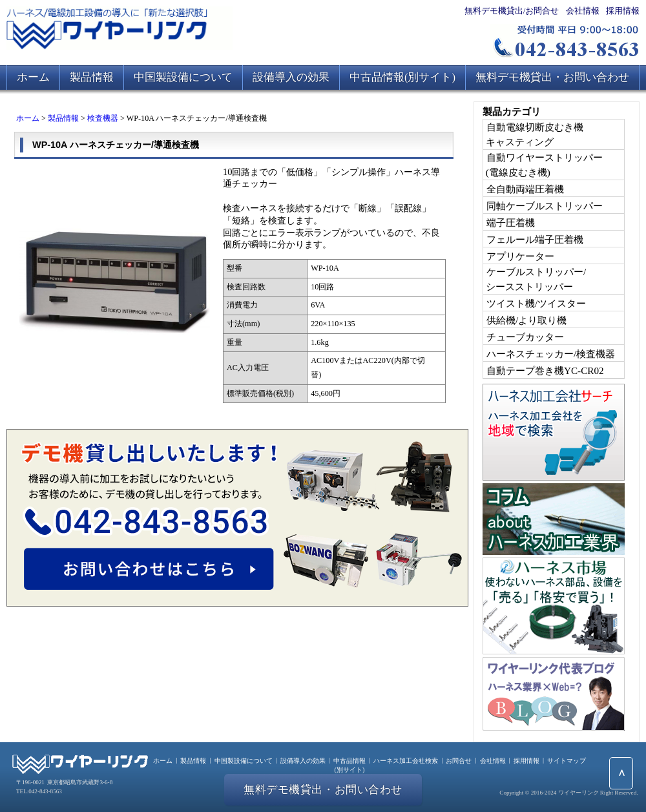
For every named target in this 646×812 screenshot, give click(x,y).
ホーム (33, 77)
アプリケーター (520, 256)
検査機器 (103, 118)
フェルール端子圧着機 (535, 239)
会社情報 (583, 11)
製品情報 (92, 77)
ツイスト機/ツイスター (536, 303)
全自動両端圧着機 (525, 189)
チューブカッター (525, 337)
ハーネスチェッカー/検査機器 (551, 354)
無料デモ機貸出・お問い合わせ (552, 77)
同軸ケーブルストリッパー (545, 206)
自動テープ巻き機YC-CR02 (545, 370)
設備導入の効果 (291, 77)
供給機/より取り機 (526, 320)
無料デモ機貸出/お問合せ (512, 11)
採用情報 (623, 11)
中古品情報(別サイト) (402, 77)
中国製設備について (183, 77)
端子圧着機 (511, 223)
